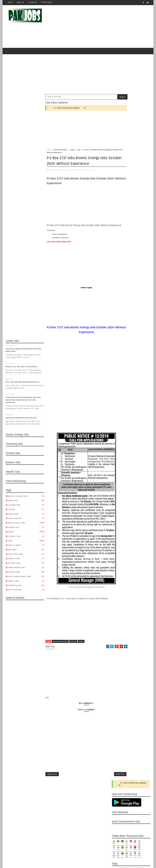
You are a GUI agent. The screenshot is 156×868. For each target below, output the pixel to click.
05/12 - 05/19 (117, 682)
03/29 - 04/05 (117, 550)
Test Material (15, 592)
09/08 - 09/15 (117, 630)
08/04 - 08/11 (117, 645)
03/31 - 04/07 (117, 700)
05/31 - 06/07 (117, 523)
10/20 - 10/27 (117, 611)
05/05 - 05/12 (117, 685)
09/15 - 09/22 (117, 627)
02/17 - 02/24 (117, 718)
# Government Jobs (60, 651)
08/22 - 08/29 (117, 343)
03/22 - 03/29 (117, 553)
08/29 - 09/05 (117, 340)
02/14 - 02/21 (117, 416)
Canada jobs (14, 507)
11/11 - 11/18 (117, 761)
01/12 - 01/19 (117, 575)
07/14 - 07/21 (117, 654)
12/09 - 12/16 (117, 749)
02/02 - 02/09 (117, 566)
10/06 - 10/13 (117, 617)
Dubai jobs (14, 516)
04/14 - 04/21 (117, 694)
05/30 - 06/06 (117, 379)
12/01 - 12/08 (117, 593)
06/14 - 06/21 (117, 517)
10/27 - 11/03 (117, 608)
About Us (20, 2)
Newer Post (52, 784)
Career (12, 511)
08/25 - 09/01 (117, 636)
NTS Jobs (12, 551)
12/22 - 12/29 (117, 584)
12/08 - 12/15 (117, 590)
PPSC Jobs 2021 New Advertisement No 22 (23, 384)
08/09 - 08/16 (117, 495)
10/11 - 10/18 (117, 468)
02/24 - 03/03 (117, 715)
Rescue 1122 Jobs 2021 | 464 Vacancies (22, 368)
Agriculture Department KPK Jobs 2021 (21, 420)
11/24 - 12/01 (117, 596)
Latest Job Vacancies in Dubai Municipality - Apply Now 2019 (136, 260)
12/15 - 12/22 (117, 587)
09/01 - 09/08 (117, 633)
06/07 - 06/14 (117, 520)
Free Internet (15, 520)
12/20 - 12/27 (117, 440)
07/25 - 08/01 (117, 355)
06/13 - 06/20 (117, 373)
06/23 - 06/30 (117, 663)
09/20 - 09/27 (117, 477)
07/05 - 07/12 (117, 508)
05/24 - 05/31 (117, 526)
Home (10, 2)
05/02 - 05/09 (117, 389)
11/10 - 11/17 (117, 602)
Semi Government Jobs (20, 578)
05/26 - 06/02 (117, 675)
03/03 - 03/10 (117, 712)
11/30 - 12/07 (117, 334)
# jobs (81, 651)
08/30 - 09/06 (117, 486)
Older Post (103, 784)
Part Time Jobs (16, 556)
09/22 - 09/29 (117, 623)
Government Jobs (17, 525)
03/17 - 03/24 (117, 706)
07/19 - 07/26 (117, 504)
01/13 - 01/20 (117, 733)
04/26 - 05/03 (117, 538)
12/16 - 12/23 (117, 746)
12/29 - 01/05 (117, 581)
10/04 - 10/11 (117, 471)
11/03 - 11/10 (117, 605)
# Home (73, 651)
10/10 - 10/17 (117, 337)
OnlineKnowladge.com (31, 860)
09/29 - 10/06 (117, 621)
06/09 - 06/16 (117, 669)
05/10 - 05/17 (117, 532)
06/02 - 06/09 (117, 672)
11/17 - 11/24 (117, 599)
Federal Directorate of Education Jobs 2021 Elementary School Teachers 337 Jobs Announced (23, 402)
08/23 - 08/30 (117, 489)
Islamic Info (15, 538)
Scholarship (14, 574)
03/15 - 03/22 (117, 556)
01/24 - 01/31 (117, 425)
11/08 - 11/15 (117, 459)
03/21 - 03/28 (117, 407)
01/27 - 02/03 (117, 727)
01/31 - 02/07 (117, 422)
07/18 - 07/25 (117, 358)
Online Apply (78, 297)
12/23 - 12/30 (117, 743)
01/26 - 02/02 (117, 569)
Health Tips (14, 529)
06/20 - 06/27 (117, 370)
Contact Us (32, 2)
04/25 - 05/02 (117, 392)
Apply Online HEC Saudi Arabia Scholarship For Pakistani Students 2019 (135, 283)
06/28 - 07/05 (117, 511)
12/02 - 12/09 (117, 752)
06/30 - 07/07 (117, 660)
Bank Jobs (13, 502)
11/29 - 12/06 (117, 450)
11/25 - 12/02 (117, 755)
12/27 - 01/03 (117, 437)
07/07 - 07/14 (117, 657)
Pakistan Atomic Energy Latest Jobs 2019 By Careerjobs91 (135, 239)
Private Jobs (14, 565)
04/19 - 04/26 (117, 541)
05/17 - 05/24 (117, 529)
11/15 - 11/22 (117, 456)
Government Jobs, (78, 177)
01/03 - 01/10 (117, 434)
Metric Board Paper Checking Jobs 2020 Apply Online (136, 250)
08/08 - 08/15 (117, 349)
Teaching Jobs (15, 587)
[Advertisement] (104, 27)
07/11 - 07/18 (117, 361)
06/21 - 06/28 (117, 514)
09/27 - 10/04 (117, 474)
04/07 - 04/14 (117, 697)
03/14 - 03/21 (117, 410)
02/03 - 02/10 (117, 724)
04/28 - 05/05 (117, 688)
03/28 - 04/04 (117, 404)
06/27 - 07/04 (117, 367)
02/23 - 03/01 (117, 563)
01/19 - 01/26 (117, 572)
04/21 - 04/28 (117, 691)
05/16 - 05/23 (117, 385)
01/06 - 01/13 (117, 736)
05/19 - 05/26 (117, 679)
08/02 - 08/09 (117, 498)
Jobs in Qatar (15, 547)
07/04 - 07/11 (117, 364)
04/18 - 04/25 (117, 395)
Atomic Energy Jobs (18, 498)
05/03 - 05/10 (117, 535)
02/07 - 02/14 (117, 419)
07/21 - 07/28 (117, 651)
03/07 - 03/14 (117, 413)
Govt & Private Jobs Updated (68, 109)
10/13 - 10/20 (117, 614)
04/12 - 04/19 (117, 544)
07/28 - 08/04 (117, 648)
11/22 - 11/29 (117, 453)
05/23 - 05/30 (117, 383)
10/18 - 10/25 (117, 465)
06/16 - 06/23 (117, 666)
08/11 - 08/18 (117, 642)
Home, (88, 177)
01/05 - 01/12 (117, 578)
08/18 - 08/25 (117, 639)
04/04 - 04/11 (117, 401)
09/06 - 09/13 (117, 483)
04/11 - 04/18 (117, 398)
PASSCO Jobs (14, 560)
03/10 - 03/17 (117, 709)
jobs (10, 542)
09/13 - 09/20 (117, 480)
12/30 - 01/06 (117, 740)
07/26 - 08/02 (117, 502)
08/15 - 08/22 (117, 346)
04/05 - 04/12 (117, 547)
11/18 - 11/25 (117, 758)
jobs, (93, 177)
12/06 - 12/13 (117, 447)
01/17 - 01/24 (117, 428)
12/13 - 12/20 (117, 443)
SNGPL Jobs (14, 583)
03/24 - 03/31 (117, 703)
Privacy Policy (47, 2)
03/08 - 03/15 (117, 559)
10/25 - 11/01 (117, 462)
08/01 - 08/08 (117, 352)
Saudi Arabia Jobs (17, 569)
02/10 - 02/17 (117, 721)
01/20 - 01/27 (117, 730)
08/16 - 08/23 (117, 492)
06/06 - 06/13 (117, 376)
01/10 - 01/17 (117, 431)
